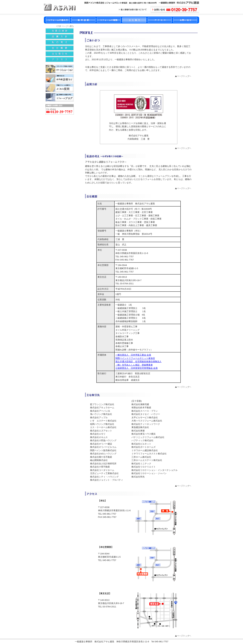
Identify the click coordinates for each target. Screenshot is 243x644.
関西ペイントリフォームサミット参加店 (135, 358)
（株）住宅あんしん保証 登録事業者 (134, 365)
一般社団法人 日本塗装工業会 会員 (133, 355)
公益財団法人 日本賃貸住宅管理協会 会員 (137, 368)
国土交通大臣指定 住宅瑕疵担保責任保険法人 (138, 361)
